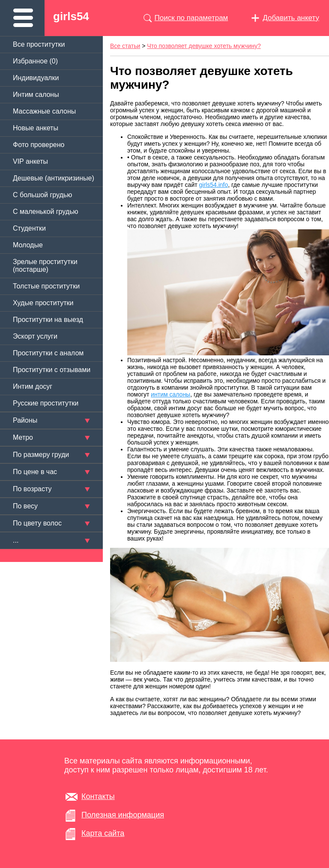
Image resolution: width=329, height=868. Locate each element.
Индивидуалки (36, 78)
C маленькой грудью (45, 212)
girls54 (71, 16)
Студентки (29, 228)
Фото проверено (39, 145)
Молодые (28, 245)
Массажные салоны (44, 111)
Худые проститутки (43, 303)
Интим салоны (36, 95)
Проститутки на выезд (48, 320)
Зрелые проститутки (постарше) (45, 266)
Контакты (98, 796)
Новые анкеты (36, 128)
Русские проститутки (46, 403)
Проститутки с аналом (48, 353)
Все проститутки (39, 44)
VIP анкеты (30, 161)
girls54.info (214, 185)
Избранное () (35, 61)
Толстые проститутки (46, 286)
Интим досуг (33, 386)
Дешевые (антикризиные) (54, 178)
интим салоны (170, 394)
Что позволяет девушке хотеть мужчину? (204, 46)
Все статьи (125, 46)
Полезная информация (123, 815)
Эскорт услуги (35, 336)
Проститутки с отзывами (52, 370)
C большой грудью (42, 195)
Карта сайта (103, 833)
